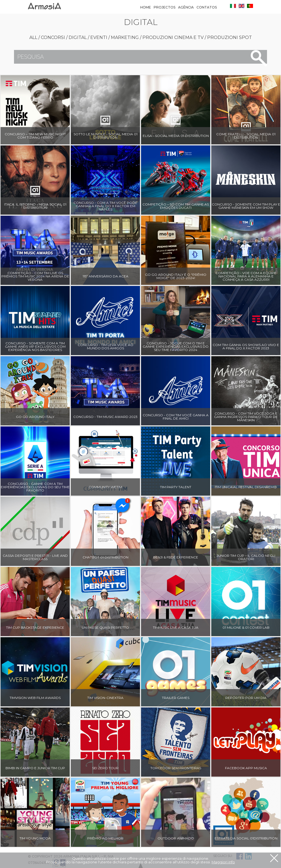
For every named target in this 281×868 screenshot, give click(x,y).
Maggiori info (223, 862)
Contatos (207, 7)
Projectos (165, 7)
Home (146, 7)
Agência (186, 7)
